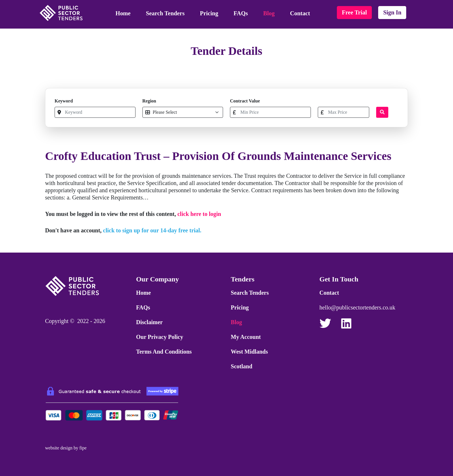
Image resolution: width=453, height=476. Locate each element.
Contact (300, 13)
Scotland (242, 366)
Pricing (209, 13)
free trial (354, 12)
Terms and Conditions (164, 352)
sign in (392, 12)
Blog (269, 13)
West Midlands (249, 352)
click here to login (199, 214)
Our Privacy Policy (160, 337)
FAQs (241, 13)
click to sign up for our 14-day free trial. (152, 230)
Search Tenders (165, 13)
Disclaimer (149, 322)
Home (123, 13)
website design (59, 448)
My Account (246, 337)
